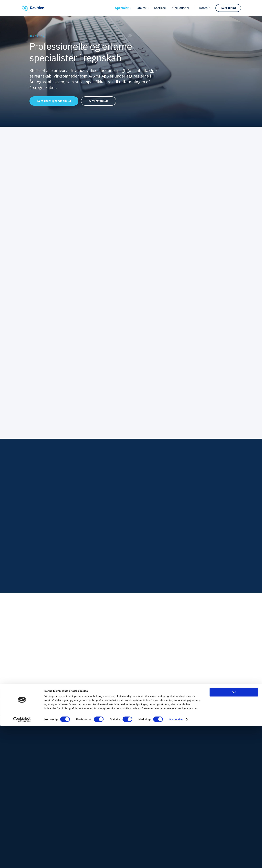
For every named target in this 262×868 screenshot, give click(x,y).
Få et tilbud (228, 8)
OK (234, 834)
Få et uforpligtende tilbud (54, 101)
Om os (141, 8)
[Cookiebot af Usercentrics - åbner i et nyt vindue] (22, 861)
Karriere (160, 8)
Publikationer (180, 8)
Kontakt (205, 8)
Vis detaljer (176, 861)
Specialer (122, 8)
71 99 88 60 (100, 101)
